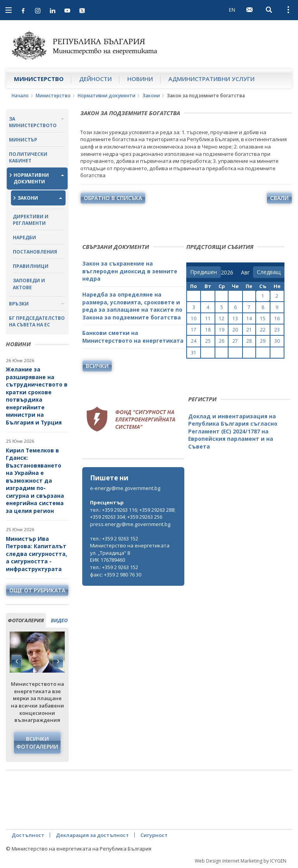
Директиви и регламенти (31, 220)
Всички (97, 366)
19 (222, 330)
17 (194, 330)
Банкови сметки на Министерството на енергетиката (133, 337)
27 (235, 341)
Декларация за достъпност (92, 835)
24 (194, 341)
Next (58, 661)
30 (277, 341)
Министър (23, 140)
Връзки (19, 304)
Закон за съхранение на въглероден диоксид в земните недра (130, 271)
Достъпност (28, 835)
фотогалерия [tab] (26, 620)
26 (222, 341)
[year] (227, 273)
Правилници (31, 266)
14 (249, 318)
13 (235, 318)
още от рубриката (37, 590)
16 (277, 318)
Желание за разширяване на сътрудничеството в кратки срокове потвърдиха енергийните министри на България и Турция (37, 396)
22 (263, 330)
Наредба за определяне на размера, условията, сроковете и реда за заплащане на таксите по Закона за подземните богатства (132, 306)
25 (208, 341)
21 (249, 330)
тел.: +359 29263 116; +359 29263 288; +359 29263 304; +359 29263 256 (133, 513)
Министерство (39, 79)
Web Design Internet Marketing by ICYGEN (241, 861)
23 (277, 330)
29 (263, 341)
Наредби (24, 237)
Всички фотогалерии (37, 743)
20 (235, 330)
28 (249, 341)
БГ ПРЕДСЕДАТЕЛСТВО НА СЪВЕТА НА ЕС (37, 321)
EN (232, 10)
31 (194, 353)
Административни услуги (211, 79)
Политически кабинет (28, 157)
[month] (247, 273)
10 (194, 318)
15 (263, 318)
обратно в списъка (113, 198)
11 (208, 318)
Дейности (95, 79)
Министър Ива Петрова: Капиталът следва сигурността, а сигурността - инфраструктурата (36, 554)
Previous (17, 661)
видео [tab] (59, 620)
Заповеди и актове (29, 284)
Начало (20, 96)
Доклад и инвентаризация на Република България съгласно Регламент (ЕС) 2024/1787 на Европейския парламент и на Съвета (233, 431)
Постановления (35, 252)
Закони (151, 96)
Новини (140, 79)
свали (279, 198)
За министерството (33, 122)
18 (208, 330)
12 (222, 318)
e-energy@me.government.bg (125, 488)
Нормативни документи (107, 96)
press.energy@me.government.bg (130, 524)
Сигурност (154, 835)
